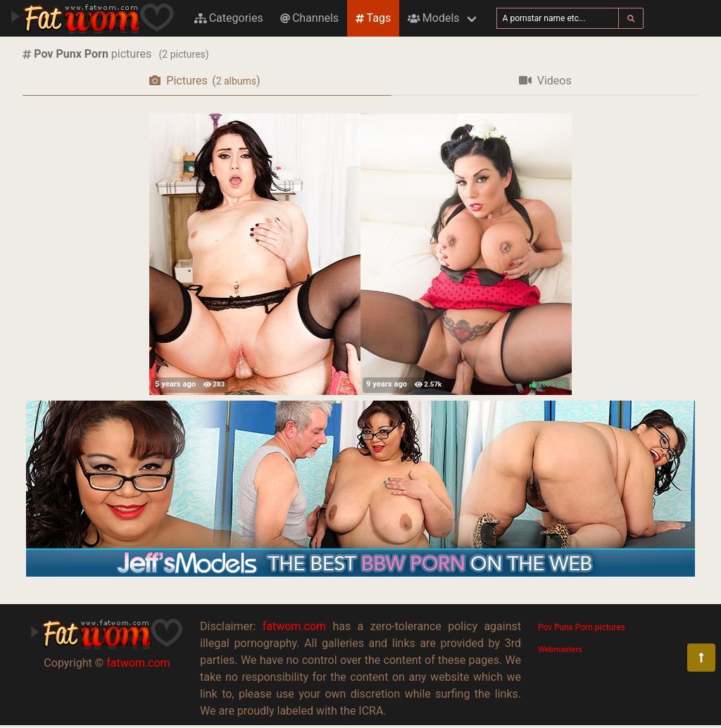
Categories (229, 18)
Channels (309, 18)
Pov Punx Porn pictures (582, 627)
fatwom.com (138, 663)
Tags (373, 18)
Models (433, 18)
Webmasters (560, 649)
